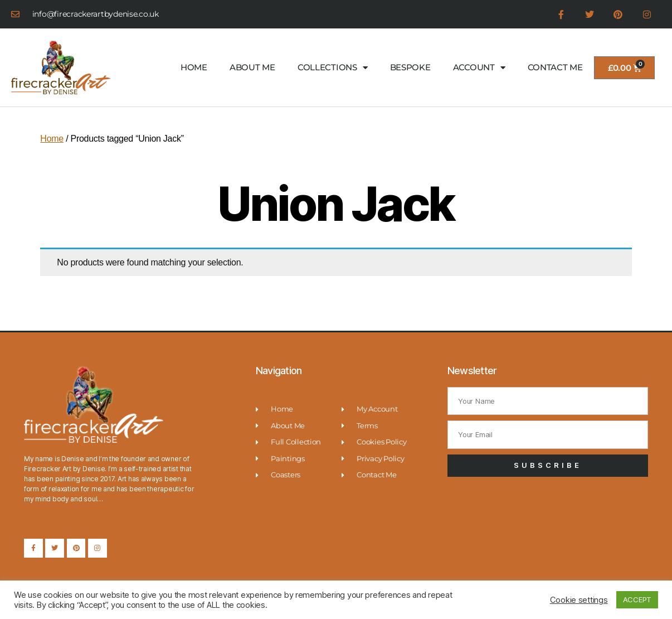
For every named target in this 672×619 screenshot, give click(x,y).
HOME (194, 67)
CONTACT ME (555, 67)
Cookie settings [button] (579, 600)
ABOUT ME (252, 67)
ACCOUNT (479, 68)
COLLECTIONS (333, 68)
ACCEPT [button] (637, 599)
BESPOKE (410, 67)
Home (52, 139)
